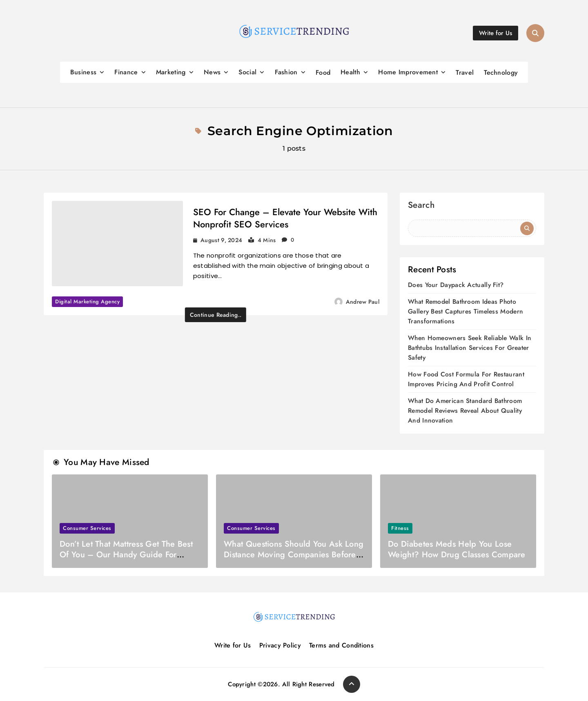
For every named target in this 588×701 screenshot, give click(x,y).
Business (83, 72)
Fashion (286, 72)
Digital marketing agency (87, 302)
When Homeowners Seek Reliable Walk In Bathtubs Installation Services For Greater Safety (470, 348)
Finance (126, 72)
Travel (465, 72)
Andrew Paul (363, 302)
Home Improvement (408, 72)
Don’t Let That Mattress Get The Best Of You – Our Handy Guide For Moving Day (126, 555)
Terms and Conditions (341, 645)
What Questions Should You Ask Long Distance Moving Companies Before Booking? (294, 555)
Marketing (171, 72)
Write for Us (233, 645)
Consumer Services (87, 528)
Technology (501, 72)
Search (421, 206)
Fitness (400, 528)
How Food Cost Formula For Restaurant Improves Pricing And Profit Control (466, 379)
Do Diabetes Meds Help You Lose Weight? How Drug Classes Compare (457, 549)
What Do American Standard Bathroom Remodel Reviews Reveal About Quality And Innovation (465, 411)
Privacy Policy (280, 645)
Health (350, 72)
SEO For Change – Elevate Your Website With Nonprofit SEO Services (285, 218)
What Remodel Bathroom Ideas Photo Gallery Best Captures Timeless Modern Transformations (465, 311)
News (212, 72)
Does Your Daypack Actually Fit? (456, 285)
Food (323, 72)
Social (247, 72)
